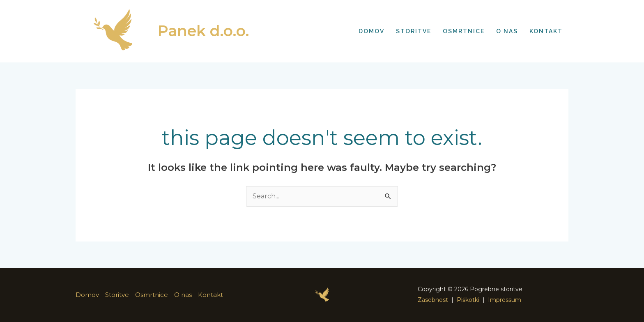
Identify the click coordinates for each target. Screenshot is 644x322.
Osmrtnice (152, 295)
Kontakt (210, 295)
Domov (87, 295)
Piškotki (468, 300)
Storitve (117, 295)
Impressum (505, 300)
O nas (183, 295)
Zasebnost (433, 300)
